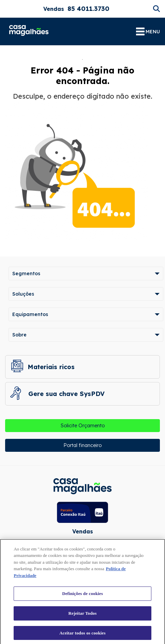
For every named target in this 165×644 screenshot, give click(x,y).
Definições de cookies (82, 595)
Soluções (23, 294)
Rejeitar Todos (83, 615)
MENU (148, 32)
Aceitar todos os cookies (82, 635)
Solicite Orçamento (83, 426)
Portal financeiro (82, 445)
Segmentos (26, 274)
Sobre (19, 335)
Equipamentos (30, 314)
